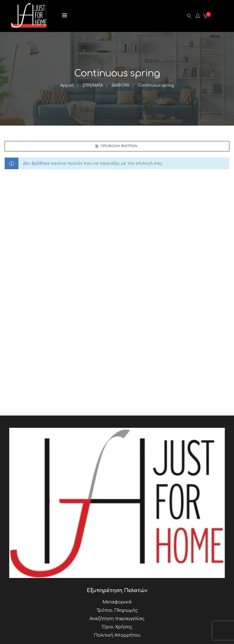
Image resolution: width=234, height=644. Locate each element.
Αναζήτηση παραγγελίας (117, 619)
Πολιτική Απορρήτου (117, 635)
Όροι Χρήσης (117, 627)
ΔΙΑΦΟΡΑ (120, 85)
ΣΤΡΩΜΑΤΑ (93, 85)
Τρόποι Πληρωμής (117, 610)
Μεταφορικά (117, 602)
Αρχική (67, 85)
